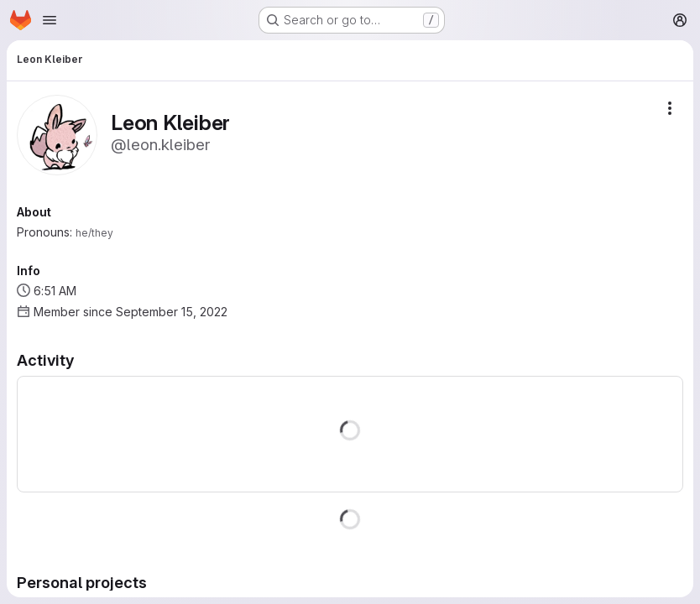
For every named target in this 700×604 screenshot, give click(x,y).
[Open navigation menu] (50, 20)
